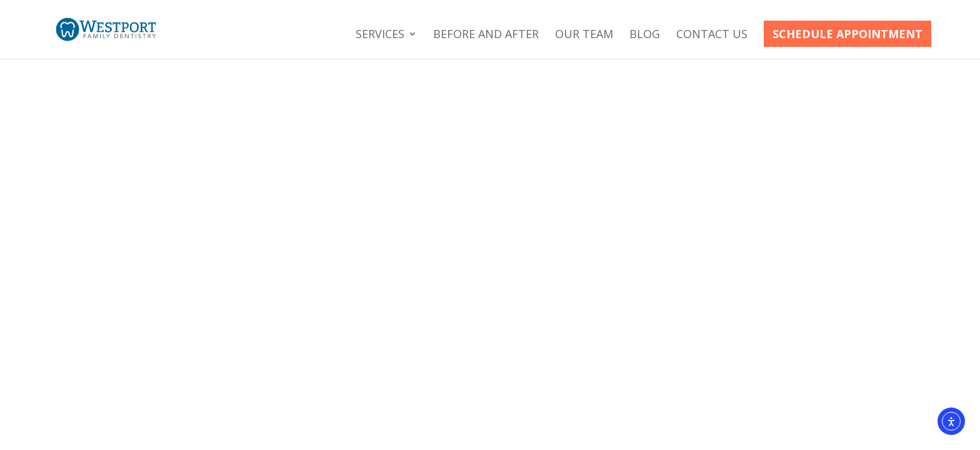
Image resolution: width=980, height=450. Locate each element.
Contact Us (712, 35)
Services (380, 35)
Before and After (486, 35)
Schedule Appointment (847, 34)
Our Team (584, 35)
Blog (645, 35)
